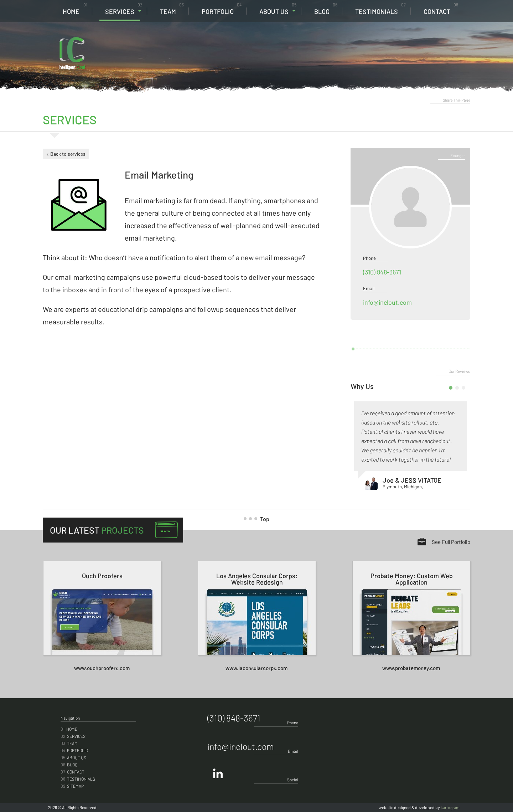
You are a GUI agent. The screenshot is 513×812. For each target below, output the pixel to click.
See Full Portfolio (451, 542)
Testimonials (380, 9)
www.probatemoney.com (411, 668)
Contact (441, 9)
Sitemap (72, 786)
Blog (326, 9)
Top (259, 519)
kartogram (450, 807)
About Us (278, 9)
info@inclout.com (387, 302)
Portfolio (222, 9)
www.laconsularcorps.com (256, 668)
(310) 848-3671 (419, 43)
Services (124, 9)
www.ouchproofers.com (102, 668)
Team (172, 9)
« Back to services (66, 154)
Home (75, 9)
